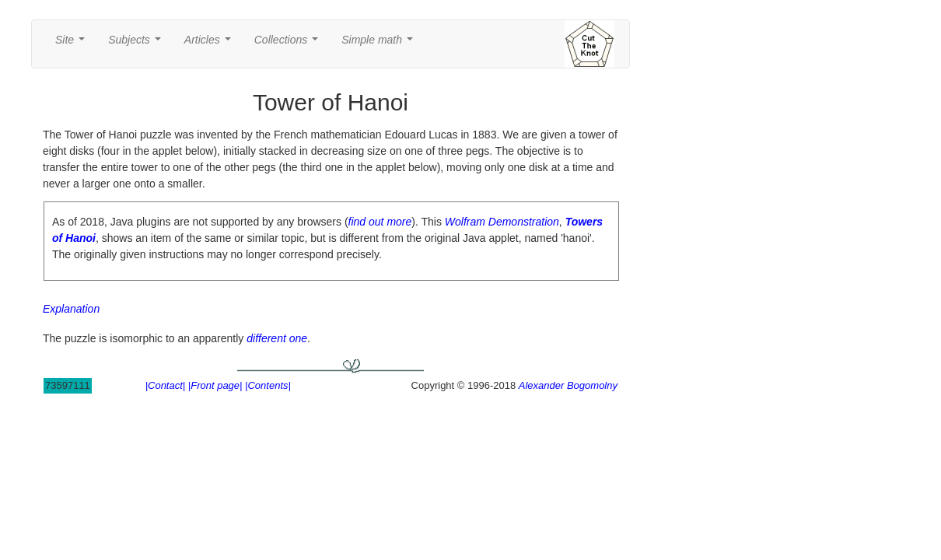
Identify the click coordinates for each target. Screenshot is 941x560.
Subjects (137, 44)
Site (73, 44)
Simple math (380, 44)
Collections (289, 44)
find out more (380, 222)
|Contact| (166, 385)
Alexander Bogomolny (568, 385)
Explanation (71, 309)
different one (277, 338)
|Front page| (215, 385)
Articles (211, 44)
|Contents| (268, 385)
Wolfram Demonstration (502, 222)
